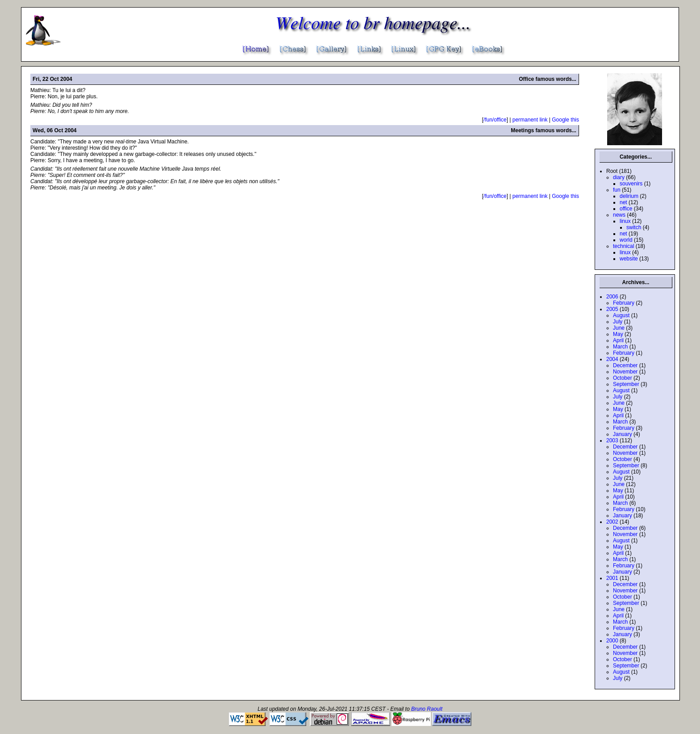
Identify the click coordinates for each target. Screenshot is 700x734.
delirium (629, 196)
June (619, 328)
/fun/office (495, 120)
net (623, 202)
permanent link (530, 120)
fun (617, 190)
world (626, 240)
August (621, 315)
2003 (612, 440)
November (625, 372)
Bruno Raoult (427, 709)
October (623, 378)
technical (623, 246)
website (629, 259)
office (626, 209)
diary (619, 177)
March (620, 347)
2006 (612, 297)
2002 (612, 522)
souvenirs (631, 184)
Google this (565, 120)
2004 (612, 359)
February (624, 303)
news (619, 215)
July (618, 322)
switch (634, 227)
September (626, 384)
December (625, 365)
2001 (612, 578)
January (623, 434)
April (618, 340)
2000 (612, 641)
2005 (612, 309)
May (618, 334)
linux (625, 221)
